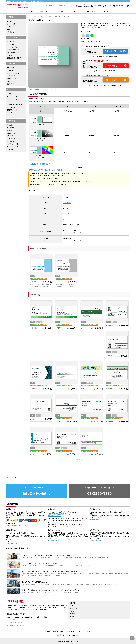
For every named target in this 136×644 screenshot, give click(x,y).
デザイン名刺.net (33, 16)
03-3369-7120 (99, 486)
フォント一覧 (11, 139)
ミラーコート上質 (12, 99)
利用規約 (47, 628)
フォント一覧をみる (56, 170)
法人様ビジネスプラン (14, 147)
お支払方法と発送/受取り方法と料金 (17, 518)
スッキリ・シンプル (13, 71)
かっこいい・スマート (13, 73)
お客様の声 (73, 610)
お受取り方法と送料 (56, 184)
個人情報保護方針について (98, 533)
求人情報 (72, 613)
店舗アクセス (11, 133)
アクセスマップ (11, 616)
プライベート (11, 45)
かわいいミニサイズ (13, 50)
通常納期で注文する (115, 51)
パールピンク (11, 107)
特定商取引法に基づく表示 (74, 628)
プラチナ (10, 115)
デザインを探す (45, 11)
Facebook (76, 631)
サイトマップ (88, 628)
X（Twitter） (66, 631)
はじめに (10, 21)
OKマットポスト (12, 96)
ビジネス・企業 (12, 42)
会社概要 (72, 599)
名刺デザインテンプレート (47, 16)
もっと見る (79, 460)
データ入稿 (60, 11)
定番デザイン (11, 68)
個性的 (9, 81)
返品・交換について (54, 533)
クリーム (10, 102)
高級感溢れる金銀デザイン (15, 58)
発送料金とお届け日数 (55, 508)
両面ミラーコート (12, 110)
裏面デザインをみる (34, 170)
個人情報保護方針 (58, 628)
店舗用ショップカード (14, 53)
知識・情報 (106, 11)
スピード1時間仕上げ (116, 66)
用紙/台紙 (10, 136)
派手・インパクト (12, 84)
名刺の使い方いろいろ (14, 144)
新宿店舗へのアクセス (96, 512)
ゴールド (10, 113)
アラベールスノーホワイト (15, 105)
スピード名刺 (30, 11)
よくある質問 (11, 141)
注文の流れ (11, 125)
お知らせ (72, 607)
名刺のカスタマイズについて (40, 164)
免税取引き (11, 149)
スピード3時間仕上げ (116, 80)
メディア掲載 (74, 605)
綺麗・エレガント (12, 79)
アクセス (72, 602)
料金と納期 (11, 128)
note (58, 631)
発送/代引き (11, 131)
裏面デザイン (42, 141)
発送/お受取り (91, 11)
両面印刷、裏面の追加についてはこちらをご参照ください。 (46, 89)
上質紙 (9, 94)
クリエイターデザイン (13, 47)
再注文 (76, 11)
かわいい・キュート (13, 76)
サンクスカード (12, 55)
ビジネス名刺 (59, 16)
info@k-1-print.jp (83, 7)
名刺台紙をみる (45, 170)
